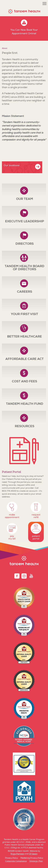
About (5, 48)
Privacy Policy (11, 858)
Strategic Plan (36, 861)
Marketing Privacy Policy (32, 858)
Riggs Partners (17, 854)
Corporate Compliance (16, 861)
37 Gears (33, 854)
